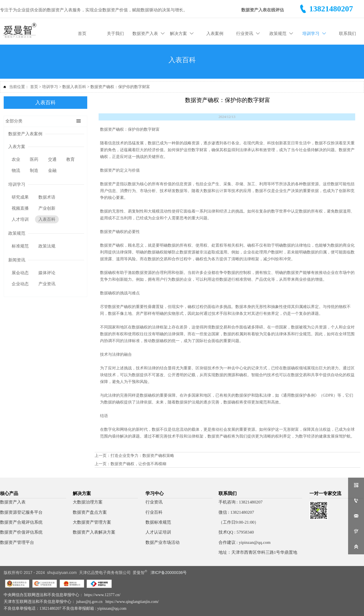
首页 (34, 87)
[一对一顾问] (356, 501)
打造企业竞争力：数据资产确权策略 (142, 455)
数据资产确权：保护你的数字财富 (120, 87)
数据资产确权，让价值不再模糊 (138, 463)
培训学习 (50, 87)
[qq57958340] (356, 516)
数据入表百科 (74, 87)
